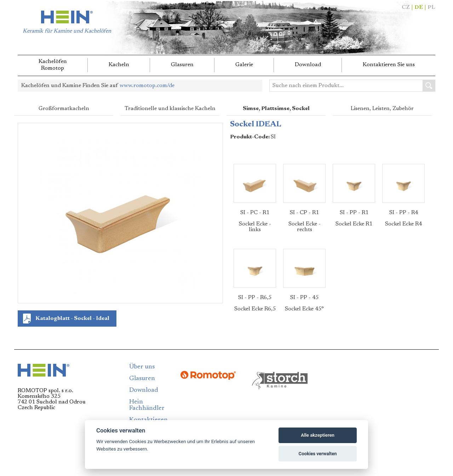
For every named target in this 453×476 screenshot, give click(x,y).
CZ (406, 7)
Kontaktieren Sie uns (389, 65)
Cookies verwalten (318, 454)
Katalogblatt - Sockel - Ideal (72, 319)
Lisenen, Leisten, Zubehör (382, 109)
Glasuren (182, 65)
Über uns (142, 367)
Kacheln (119, 65)
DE (419, 7)
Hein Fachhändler (147, 405)
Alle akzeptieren (318, 435)
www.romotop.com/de (147, 86)
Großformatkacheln (64, 109)
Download (308, 65)
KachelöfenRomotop (53, 65)
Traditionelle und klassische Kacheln (170, 109)
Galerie (244, 65)
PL (431, 7)
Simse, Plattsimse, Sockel (276, 109)
